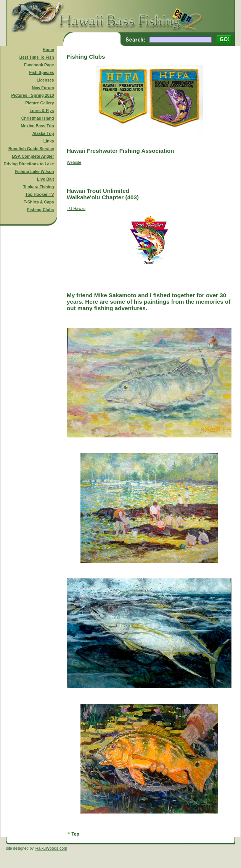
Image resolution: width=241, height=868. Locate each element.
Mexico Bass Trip (37, 126)
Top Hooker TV (40, 194)
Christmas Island (38, 118)
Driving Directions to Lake (29, 164)
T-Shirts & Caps (39, 202)
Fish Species (41, 72)
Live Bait (45, 179)
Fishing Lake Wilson (35, 171)
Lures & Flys (42, 111)
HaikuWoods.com (51, 848)
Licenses (45, 80)
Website (74, 162)
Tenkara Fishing (39, 187)
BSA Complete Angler (33, 156)
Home (48, 50)
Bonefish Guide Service (31, 149)
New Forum (43, 88)
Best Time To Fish (37, 57)
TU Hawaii (76, 208)
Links (49, 141)
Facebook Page (39, 65)
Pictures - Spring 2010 (33, 95)
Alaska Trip (43, 133)
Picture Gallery (39, 103)
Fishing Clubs (40, 210)
